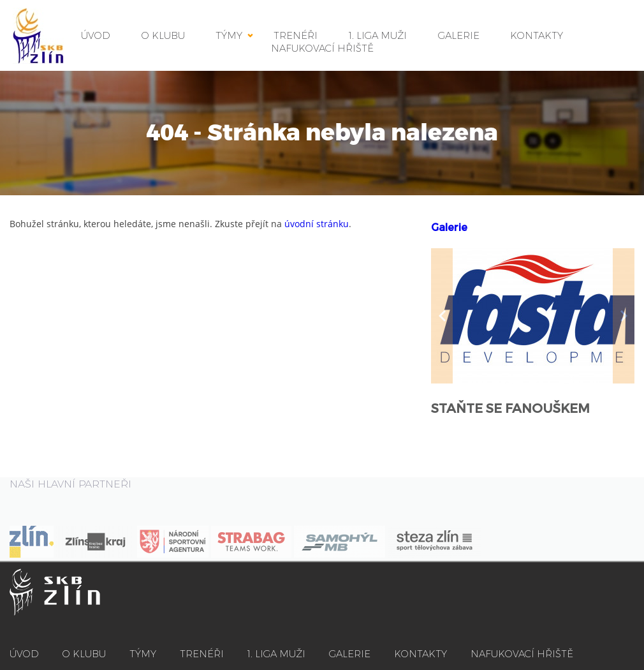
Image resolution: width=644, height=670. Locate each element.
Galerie (449, 227)
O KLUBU (163, 35)
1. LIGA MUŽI (276, 654)
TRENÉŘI (202, 654)
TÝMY (229, 35)
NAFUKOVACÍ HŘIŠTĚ (322, 48)
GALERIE (459, 35)
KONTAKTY (537, 35)
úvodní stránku (317, 224)
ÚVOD (96, 35)
